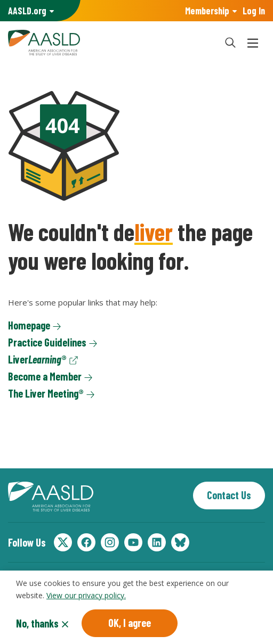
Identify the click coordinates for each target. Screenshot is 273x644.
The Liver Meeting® (46, 393)
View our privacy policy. (86, 596)
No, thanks (37, 625)
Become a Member (45, 376)
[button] (230, 43)
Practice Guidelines (47, 342)
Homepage (29, 325)
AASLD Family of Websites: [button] (27, 11)
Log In (254, 11)
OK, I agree (130, 624)
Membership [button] (207, 11)
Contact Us (229, 495)
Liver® (37, 359)
